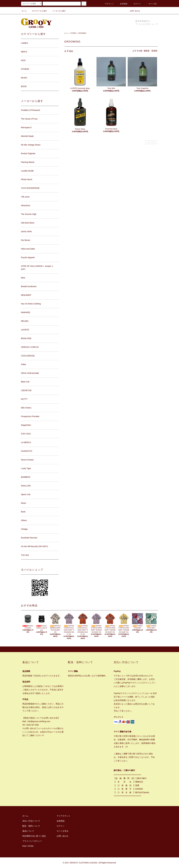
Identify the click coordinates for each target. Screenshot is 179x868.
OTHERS (73, 33)
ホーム (24, 11)
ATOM (31, 846)
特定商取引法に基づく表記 (34, 836)
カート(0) (151, 4)
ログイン (136, 4)
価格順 (147, 51)
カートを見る (63, 831)
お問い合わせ (133, 11)
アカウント (108, 4)
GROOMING (82, 33)
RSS (24, 846)
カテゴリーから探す (38, 11)
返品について (28, 831)
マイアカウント (63, 816)
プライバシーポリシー (32, 841)
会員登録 (122, 4)
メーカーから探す (57, 11)
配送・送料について (31, 826)
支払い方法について (31, 821)
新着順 (154, 51)
